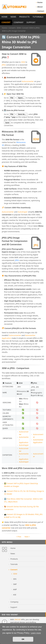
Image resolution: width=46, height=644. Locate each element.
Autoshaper (23, 212)
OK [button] (23, 639)
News (13, 17)
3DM (23, 62)
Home (40, 2)
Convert (6, 22)
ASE (15, 595)
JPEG (4, 65)
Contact (41, 11)
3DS (15, 579)
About (40, 7)
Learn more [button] (36, 633)
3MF (15, 584)
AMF (15, 589)
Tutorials (38, 17)
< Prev (19, 537)
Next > (27, 537)
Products (24, 17)
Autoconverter (28, 81)
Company (19, 22)
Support (31, 22)
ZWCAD (18, 619)
